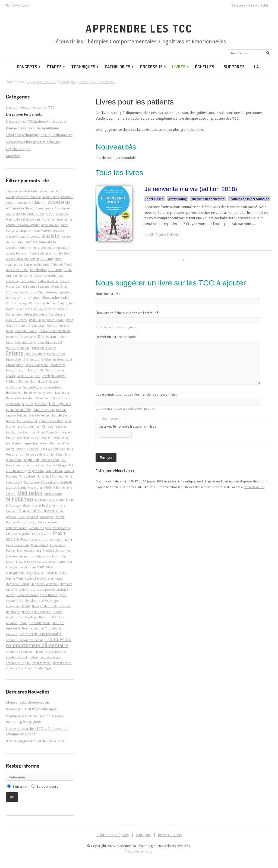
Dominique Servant (50, 342)
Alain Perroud (64, 208)
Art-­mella (34, 248)
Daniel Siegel (37, 320)
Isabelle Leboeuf (44, 410)
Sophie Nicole (34, 578)
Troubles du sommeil (20, 652)
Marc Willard (27, 476)
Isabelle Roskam (40, 415)
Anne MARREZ (50, 225)
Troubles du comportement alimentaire (39, 642)
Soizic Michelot (57, 573)
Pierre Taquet (40, 545)
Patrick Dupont (26, 522)
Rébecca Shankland (47, 556)
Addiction (39, 203)
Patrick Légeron (48, 522)
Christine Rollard (29, 298)
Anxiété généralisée (41, 242)
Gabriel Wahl (39, 381)
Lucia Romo (38, 465)
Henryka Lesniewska (19, 398)
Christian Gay (15, 292)
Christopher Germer (42, 303)
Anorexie (34, 236)
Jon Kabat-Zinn (61, 454)
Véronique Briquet (18, 663)
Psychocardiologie (29, 551)
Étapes (56, 67)
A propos (143, 835)
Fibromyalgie (15, 365)
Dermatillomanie (58, 326)
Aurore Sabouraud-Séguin (22, 259)
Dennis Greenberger (32, 326)
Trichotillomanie (40, 623)
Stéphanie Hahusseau (45, 584)
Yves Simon (26, 668)
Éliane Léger (14, 360)
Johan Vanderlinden (53, 449)
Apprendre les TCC (139, 28)
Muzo (26, 505)
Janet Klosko (155, 199)
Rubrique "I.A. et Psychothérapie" (32, 709)
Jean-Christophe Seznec (51, 427)
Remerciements (170, 835)
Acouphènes (50, 197)
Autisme (47, 259)
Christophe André (56, 298)
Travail (23, 623)
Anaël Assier (64, 220)
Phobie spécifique (34, 540)
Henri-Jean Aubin (58, 393)
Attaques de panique (55, 248)
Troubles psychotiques (51, 652)
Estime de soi (56, 354)
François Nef (36, 370)
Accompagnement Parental (23, 197)
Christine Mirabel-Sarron (41, 292)
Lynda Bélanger (57, 465)
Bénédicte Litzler (17, 270)
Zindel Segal (43, 668)
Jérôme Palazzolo (27, 449)
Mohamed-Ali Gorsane (50, 500)
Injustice (28, 404)
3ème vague (14, 191)
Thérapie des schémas (208, 199)
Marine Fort (31, 482)
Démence (12, 337)
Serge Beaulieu (36, 573)
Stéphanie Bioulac (18, 584)
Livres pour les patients (135, 102)
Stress (31, 590)
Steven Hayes (54, 578)
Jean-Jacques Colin (18, 432)
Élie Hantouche (33, 360)
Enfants (14, 353)
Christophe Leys (17, 303)
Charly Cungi (59, 287)
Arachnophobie (16, 248)
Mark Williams (50, 482)
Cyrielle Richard (17, 320)
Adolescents (59, 202)
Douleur (11, 348)
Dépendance (28, 337)
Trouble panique (33, 628)
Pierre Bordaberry (18, 545)
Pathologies (120, 67)
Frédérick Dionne (17, 381)
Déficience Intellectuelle (55, 331)
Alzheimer (48, 220)
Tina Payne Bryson (37, 617)
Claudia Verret (47, 309)
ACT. (60, 191)
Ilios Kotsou (60, 398)
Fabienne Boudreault (58, 360)
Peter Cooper (61, 528)
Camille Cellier (22, 276)
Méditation (30, 493)
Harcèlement (14, 393)
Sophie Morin (15, 578)
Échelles (205, 67)
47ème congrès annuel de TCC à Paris (35, 741)
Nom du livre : (108, 294)
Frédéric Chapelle (29, 376)
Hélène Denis (42, 398)
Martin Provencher (30, 488)
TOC (53, 617)
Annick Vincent (15, 237)
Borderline (38, 270)
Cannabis (50, 276)
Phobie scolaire (41, 534)
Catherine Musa (48, 281)
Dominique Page (25, 342)
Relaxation (26, 556)
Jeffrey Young (177, 199)
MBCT (48, 488)
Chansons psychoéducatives (28, 702)
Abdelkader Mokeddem (39, 191)
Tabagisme (13, 606)
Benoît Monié (63, 265)
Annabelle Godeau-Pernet (23, 225)
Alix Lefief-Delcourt (28, 220)
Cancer (38, 276)
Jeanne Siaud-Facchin (46, 443)
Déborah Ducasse (26, 331)
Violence (12, 668)
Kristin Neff (31, 460)
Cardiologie (28, 281)
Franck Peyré (57, 365)
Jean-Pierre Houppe (19, 443)
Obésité (48, 511)
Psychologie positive (57, 551)
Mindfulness (20, 499)
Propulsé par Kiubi (139, 851)
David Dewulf (56, 320)
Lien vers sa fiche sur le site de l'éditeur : (128, 313)
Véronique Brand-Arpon (46, 657)
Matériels (13, 156)
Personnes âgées (40, 528)
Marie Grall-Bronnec (50, 476)
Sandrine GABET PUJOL (39, 567)
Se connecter (258, 5)
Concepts (29, 67)
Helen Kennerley (35, 393)
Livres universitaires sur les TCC (30, 108)
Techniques (85, 67)
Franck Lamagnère (36, 365)
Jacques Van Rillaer (51, 421)
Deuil (9, 331)
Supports (234, 67)
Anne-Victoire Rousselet (50, 231)
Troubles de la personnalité (249, 199)
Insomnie (41, 404)
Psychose (12, 556)
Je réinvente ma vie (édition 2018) (191, 189)
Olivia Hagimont (28, 517)
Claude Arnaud (26, 309)
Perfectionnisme (17, 528)
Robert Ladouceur (60, 562)
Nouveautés (29, 511)
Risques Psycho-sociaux (31, 562)
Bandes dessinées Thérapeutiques (33, 128)
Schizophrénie (15, 573)
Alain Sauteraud (16, 214)
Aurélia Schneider (41, 253)
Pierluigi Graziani (61, 540)
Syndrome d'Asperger (42, 601)
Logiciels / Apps (18, 149)
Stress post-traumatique (52, 590)
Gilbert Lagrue (32, 387)
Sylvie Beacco (49, 595)
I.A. (257, 67)
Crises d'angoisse (36, 314)
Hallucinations (53, 387)
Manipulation (54, 471)
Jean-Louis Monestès (45, 432)
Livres (181, 67)
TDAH (26, 606)
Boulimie (55, 270)
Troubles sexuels (17, 657)
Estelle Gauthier (35, 354)
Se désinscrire (48, 786)
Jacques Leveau (27, 421)
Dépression (47, 337)
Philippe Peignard (18, 534)
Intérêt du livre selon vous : (116, 337)
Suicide (11, 595)
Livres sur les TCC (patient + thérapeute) (37, 121)
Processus (153, 67)
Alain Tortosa (36, 214)
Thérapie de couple (45, 606)
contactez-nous (254, 487)
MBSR (56, 488)
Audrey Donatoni (17, 253)
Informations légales (113, 835)
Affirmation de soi (20, 208)
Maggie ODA (36, 471)
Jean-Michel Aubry (27, 438)
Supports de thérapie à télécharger (33, 142)
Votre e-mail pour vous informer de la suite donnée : (136, 394)
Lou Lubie (22, 465)
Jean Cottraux (25, 427)
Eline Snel (24, 348)
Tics (21, 617)
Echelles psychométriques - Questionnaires (39, 135)
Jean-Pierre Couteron (54, 438)
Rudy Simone (14, 567)
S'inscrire (238, 5)
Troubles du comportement (24, 640)
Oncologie (47, 517)
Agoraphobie (45, 208)
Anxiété (51, 236)
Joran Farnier (14, 460)
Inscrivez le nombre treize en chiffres (127, 426)
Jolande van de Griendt (34, 454)
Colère (63, 309)
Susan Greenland (28, 595)
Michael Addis (53, 494)
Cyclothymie (57, 314)
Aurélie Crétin (63, 253)
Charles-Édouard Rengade (32, 287)
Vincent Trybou (62, 663)
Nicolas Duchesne (43, 505)
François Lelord (16, 370)
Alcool (50, 214)
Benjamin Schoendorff (38, 265)
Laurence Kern (50, 460)
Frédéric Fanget (54, 376)
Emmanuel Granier (44, 348)
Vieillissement (42, 663)
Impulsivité (13, 404)
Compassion (14, 314)
